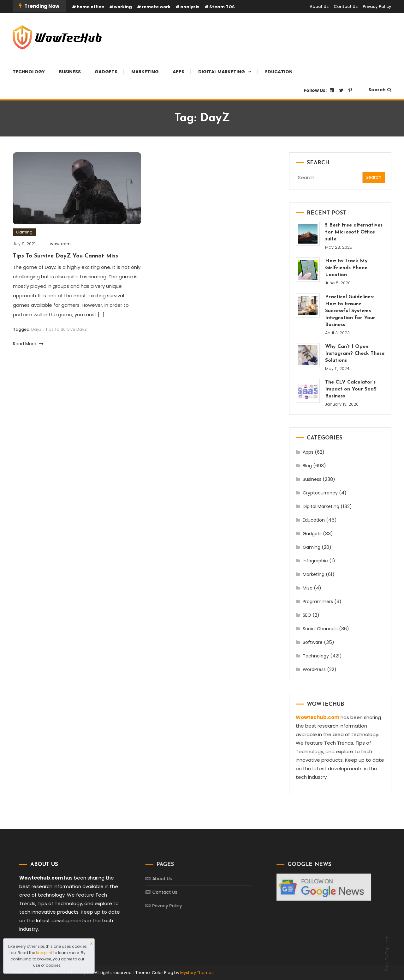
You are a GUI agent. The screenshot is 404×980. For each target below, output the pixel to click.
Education (279, 72)
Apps (178, 72)
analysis (190, 7)
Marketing (145, 72)
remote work (156, 7)
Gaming (24, 232)
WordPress (314, 669)
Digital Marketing (222, 72)
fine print (44, 953)
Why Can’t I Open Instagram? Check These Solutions (355, 354)
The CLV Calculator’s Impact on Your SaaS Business (351, 389)
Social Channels (320, 629)
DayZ (36, 329)
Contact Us (346, 6)
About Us (319, 6)
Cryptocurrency (320, 493)
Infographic (315, 561)
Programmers (318, 602)
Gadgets (106, 72)
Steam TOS (222, 7)
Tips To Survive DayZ (66, 329)
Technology (29, 72)
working (123, 7)
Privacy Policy (377, 6)
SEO (307, 615)
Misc (308, 588)
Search (380, 90)
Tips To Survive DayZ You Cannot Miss (65, 256)
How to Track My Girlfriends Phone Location (346, 268)
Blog (307, 466)
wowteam (60, 244)
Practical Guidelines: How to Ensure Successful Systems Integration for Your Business (350, 311)
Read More (28, 344)
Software (313, 642)
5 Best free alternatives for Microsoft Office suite (354, 232)
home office (90, 7)
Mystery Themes (197, 973)
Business (70, 72)
